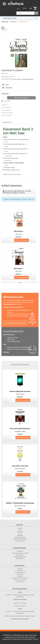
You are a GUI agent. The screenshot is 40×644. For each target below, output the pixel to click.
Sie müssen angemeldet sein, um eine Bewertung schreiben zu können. (17, 192)
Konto (20, 534)
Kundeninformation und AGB (20, 553)
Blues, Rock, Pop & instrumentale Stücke (20, 349)
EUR (25, 8)
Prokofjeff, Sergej (20, 431)
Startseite (20, 569)
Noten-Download (9, 335)
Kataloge (6, 352)
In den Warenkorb (21, 98)
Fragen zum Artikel (6, 115)
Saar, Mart (19, 234)
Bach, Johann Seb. (20, 506)
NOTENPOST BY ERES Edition (20, 619)
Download (20, 574)
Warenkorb (20, 532)
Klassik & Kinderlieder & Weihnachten (19, 347)
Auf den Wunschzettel (7, 113)
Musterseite (7, 88)
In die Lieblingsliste (6, 108)
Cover (6, 85)
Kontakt (20, 528)
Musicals (20, 576)
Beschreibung (7, 122)
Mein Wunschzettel (20, 537)
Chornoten (20, 571)
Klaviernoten (11, 339)
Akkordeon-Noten (12, 338)
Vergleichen (5, 105)
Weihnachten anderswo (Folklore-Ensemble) (21, 314)
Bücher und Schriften (20, 580)
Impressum (20, 551)
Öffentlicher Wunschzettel (20, 539)
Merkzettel (20, 535)
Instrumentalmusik (20, 573)
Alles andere (20, 582)
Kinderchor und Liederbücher (20, 578)
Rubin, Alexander (20, 469)
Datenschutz (20, 555)
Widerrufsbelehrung (20, 557)
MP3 (5, 344)
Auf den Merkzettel (6, 110)
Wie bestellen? (20, 559)
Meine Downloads (20, 541)
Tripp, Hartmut (20, 394)
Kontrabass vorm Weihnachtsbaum (18, 316)
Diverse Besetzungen (14, 341)
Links (20, 530)
